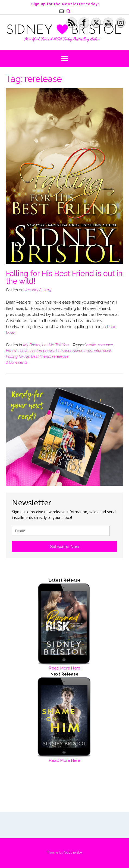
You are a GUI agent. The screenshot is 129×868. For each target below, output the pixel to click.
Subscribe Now (65, 547)
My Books (32, 345)
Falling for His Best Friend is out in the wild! (64, 277)
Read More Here (64, 668)
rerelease (60, 356)
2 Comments (17, 362)
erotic (91, 345)
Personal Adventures (74, 351)
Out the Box (73, 852)
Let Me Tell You (55, 345)
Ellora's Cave (17, 351)
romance (105, 345)
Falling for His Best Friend (28, 356)
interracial (103, 351)
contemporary (42, 351)
